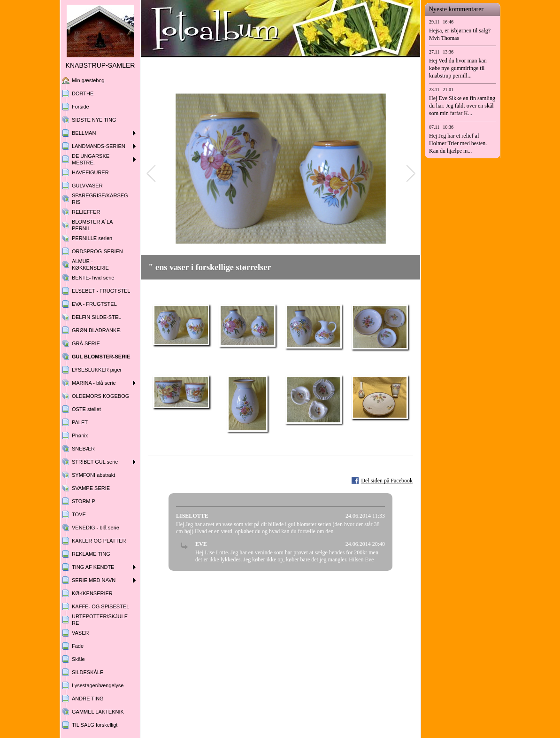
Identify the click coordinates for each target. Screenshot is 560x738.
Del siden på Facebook (387, 481)
